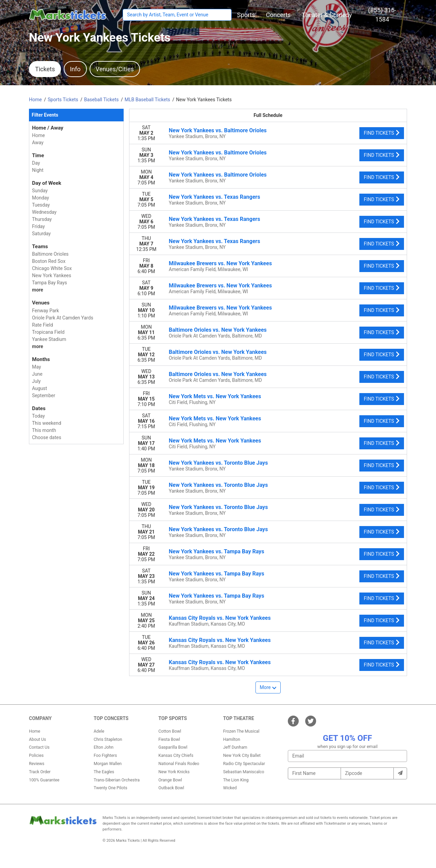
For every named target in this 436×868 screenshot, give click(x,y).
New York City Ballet (242, 755)
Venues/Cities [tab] (115, 69)
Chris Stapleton (108, 739)
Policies (36, 755)
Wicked (230, 788)
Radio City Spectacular (244, 764)
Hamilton (232, 739)
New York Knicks (174, 772)
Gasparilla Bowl (173, 747)
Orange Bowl (170, 780)
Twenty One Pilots (111, 788)
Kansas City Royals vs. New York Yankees (220, 618)
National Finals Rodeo (179, 764)
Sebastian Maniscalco (244, 772)
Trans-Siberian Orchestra (117, 780)
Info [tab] (75, 69)
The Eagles (104, 772)
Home (35, 731)
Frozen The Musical (241, 731)
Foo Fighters (105, 755)
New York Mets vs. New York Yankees (215, 396)
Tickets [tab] (45, 69)
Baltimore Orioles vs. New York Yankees (218, 330)
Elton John (104, 747)
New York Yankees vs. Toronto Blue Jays (219, 463)
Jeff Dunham (235, 747)
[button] (246, 15)
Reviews (37, 764)
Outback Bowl (171, 788)
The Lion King (236, 780)
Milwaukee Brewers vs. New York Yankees (221, 263)
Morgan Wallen (108, 764)
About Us (37, 739)
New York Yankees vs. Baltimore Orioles (218, 130)
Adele (99, 731)
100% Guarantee (44, 780)
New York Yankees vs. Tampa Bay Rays (217, 551)
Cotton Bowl (170, 731)
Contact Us (39, 747)
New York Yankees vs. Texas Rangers (215, 197)
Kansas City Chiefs (176, 755)
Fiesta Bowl (169, 739)
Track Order (40, 772)
